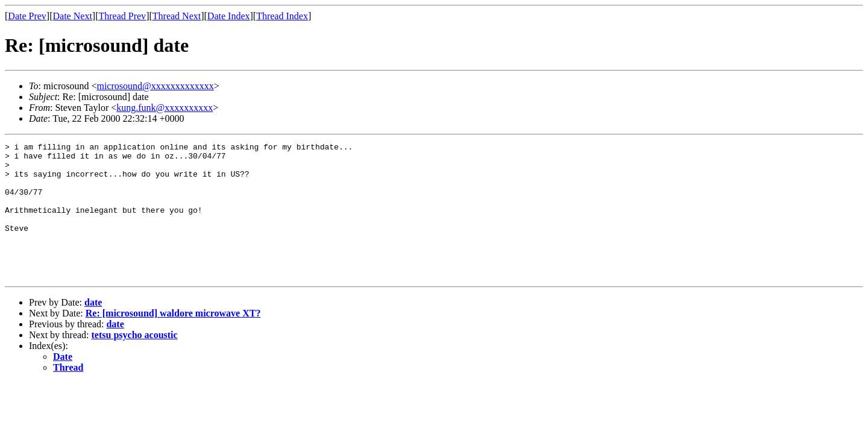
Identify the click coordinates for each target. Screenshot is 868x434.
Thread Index (282, 16)
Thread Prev (122, 16)
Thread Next (177, 16)
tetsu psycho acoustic (135, 362)
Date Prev (27, 16)
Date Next (73, 16)
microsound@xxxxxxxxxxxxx (155, 86)
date (93, 329)
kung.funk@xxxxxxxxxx (165, 108)
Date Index (229, 16)
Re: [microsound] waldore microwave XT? (173, 340)
